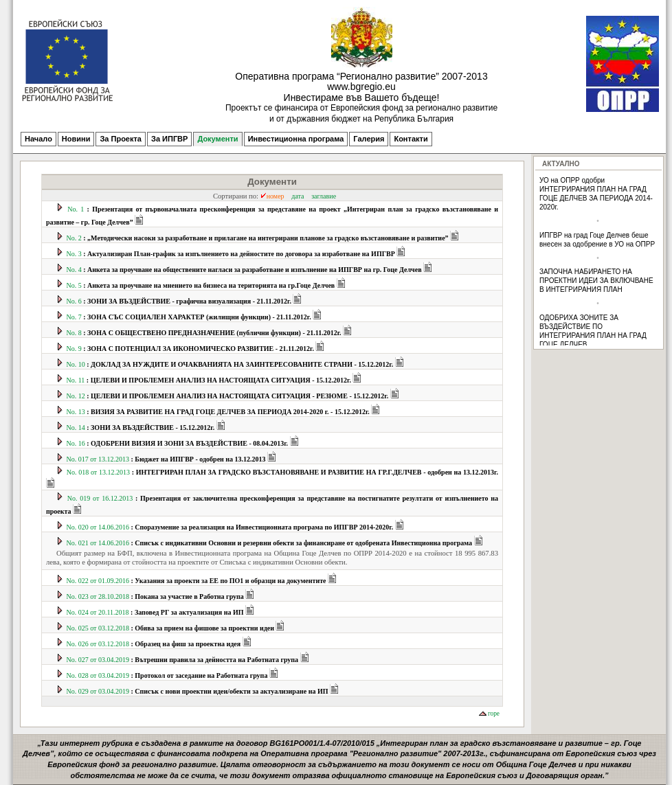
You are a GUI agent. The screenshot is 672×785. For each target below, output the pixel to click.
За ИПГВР (169, 139)
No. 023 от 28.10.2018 (156, 596)
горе (489, 714)
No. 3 (232, 254)
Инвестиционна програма (296, 139)
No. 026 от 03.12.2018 (155, 644)
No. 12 (229, 396)
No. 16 (179, 443)
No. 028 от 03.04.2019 (168, 675)
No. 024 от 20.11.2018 (156, 612)
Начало (38, 139)
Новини (76, 139)
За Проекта (121, 139)
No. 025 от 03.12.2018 (171, 628)
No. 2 (259, 238)
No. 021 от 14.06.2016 (271, 543)
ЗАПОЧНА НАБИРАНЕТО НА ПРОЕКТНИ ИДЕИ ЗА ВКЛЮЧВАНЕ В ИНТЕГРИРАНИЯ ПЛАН (596, 281)
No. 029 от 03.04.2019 (199, 691)
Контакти (411, 139)
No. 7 (190, 317)
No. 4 (245, 270)
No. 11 (210, 380)
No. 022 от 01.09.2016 (198, 581)
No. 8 (205, 333)
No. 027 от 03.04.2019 (184, 660)
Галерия (369, 139)
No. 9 (191, 349)
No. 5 (202, 285)
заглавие (324, 196)
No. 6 (180, 301)
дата (298, 196)
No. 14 (142, 428)
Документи (217, 139)
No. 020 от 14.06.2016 (231, 527)
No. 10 (231, 364)
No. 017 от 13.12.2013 (167, 459)
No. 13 (219, 412)
